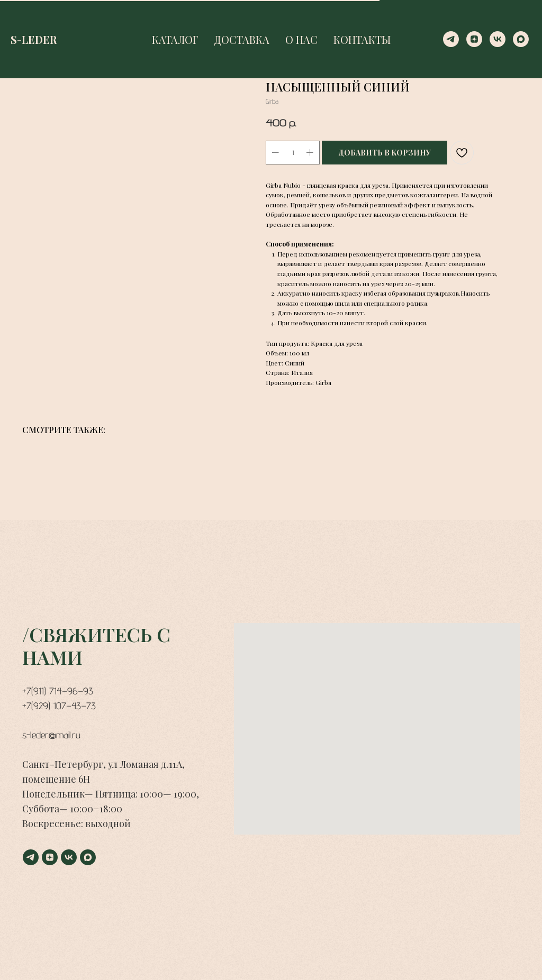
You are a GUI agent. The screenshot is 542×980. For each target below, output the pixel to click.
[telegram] (451, 39)
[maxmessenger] (521, 39)
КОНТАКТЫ (362, 39)
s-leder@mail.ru (51, 735)
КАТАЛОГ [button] (175, 39)
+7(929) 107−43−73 (59, 706)
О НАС (301, 39)
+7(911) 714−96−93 (58, 691)
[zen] (474, 39)
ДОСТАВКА (242, 39)
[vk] (498, 39)
